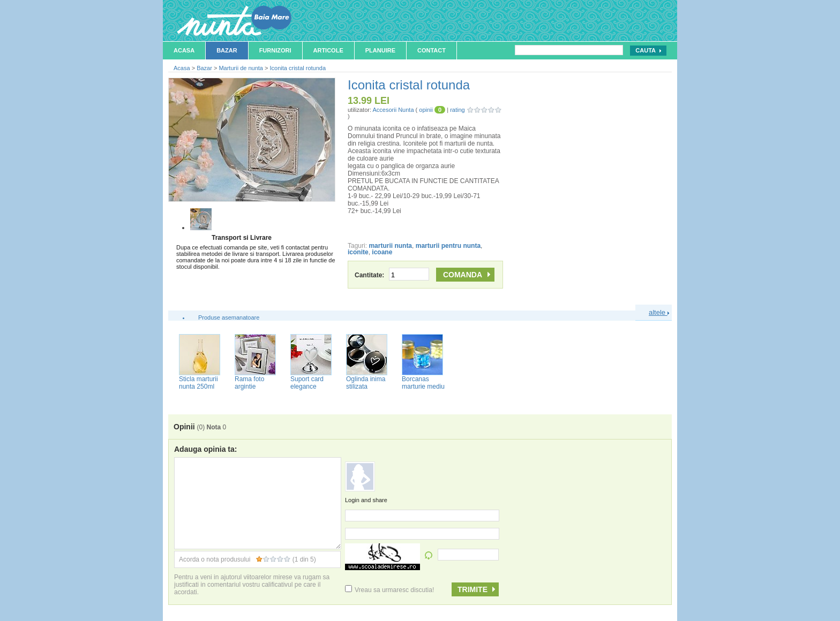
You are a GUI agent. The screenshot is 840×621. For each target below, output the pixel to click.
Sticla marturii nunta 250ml (198, 383)
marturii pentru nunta (448, 246)
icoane (382, 252)
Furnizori (275, 50)
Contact (432, 50)
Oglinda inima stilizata (366, 383)
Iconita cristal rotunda (298, 68)
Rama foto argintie (249, 383)
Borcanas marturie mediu (423, 383)
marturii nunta (390, 246)
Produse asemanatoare (229, 317)
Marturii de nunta (241, 68)
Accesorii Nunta (393, 110)
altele (659, 312)
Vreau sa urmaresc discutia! (389, 590)
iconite (358, 252)
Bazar (227, 50)
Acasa (184, 50)
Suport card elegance (307, 383)
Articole (328, 50)
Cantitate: (392, 275)
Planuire (380, 50)
